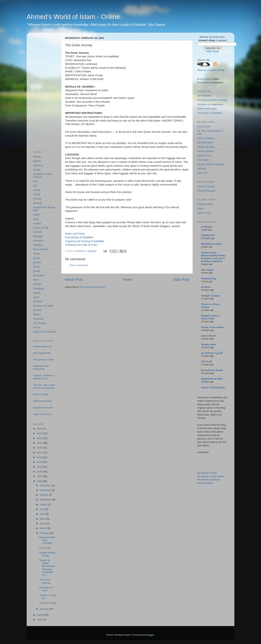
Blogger (150, 635)
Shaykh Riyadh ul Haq (47, 554)
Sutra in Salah (41, 394)
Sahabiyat (38, 288)
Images (37, 223)
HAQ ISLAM (204, 126)
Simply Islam (209, 344)
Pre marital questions (209, 480)
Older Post (181, 280)
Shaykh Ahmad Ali (43, 408)
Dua (35, 181)
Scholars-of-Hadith (43, 306)
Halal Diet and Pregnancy (41, 368)
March (43, 528)
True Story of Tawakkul (210, 113)
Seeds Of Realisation (213, 387)
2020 (40, 448)
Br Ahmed (203, 79)
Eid (35, 186)
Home (128, 280)
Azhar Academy (206, 138)
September (46, 500)
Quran (36, 267)
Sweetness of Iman (46, 589)
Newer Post (74, 280)
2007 (40, 476)
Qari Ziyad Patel (42, 353)
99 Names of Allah (207, 473)
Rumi (36, 280)
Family (37, 194)
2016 (40, 457)
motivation (39, 241)
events (37, 190)
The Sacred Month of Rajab (212, 100)
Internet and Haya (207, 109)
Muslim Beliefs (205, 483)
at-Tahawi (207, 227)
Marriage (38, 236)
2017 (40, 453)
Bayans (37, 161)
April (43, 523)
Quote (36, 258)
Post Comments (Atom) (93, 287)
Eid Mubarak (204, 96)
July (42, 509)
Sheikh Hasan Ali (42, 346)
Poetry (37, 254)
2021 (40, 443)
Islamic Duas (204, 213)
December (46, 485)
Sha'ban (37, 310)
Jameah (202, 168)
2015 (40, 462)
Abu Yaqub (207, 270)
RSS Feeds (213, 51)
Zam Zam (202, 173)
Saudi (36, 297)
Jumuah (37, 232)
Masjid (126, 185)
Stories (37, 314)
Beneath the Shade (212, 370)
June (43, 514)
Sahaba (37, 284)
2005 (40, 615)
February (45, 533)
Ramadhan (39, 275)
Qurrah (37, 271)
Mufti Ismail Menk (43, 401)
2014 (40, 467)
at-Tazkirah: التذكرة (212, 353)
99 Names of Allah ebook (211, 476)
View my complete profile (211, 70)
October (44, 495)
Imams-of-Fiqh (41, 228)
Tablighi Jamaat (210, 296)
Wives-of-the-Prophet (45, 332)
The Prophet (40, 323)
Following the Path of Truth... (82, 245)
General (37, 203)
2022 (40, 438)
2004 (40, 620)
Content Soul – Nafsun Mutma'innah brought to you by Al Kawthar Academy (213, 257)
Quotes (37, 262)
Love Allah (45, 548)
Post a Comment (79, 265)
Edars (200, 208)
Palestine (38, 245)
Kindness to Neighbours (210, 104)
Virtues (37, 327)
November (46, 490)
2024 (40, 429)
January (44, 609)
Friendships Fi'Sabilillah (79, 237)
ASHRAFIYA (208, 235)
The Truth (207, 362)
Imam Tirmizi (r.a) (42, 414)
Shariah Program (206, 191)
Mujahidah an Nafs (212, 379)
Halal (36, 219)
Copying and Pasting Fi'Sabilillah (85, 241)
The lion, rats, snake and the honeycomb (44, 386)
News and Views (75, 234)
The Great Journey (45, 581)
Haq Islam (203, 82)
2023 (40, 433)
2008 (40, 472)
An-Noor (206, 287)
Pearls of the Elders (212, 327)
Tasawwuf (38, 319)
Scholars (38, 301)
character (38, 165)
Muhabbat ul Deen (212, 244)
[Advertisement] (47, 90)
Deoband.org (209, 278)
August (44, 504)
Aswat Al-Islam (205, 204)
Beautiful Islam (205, 142)
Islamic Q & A (205, 156)
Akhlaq (37, 157)
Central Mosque (206, 147)
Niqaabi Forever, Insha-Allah (211, 317)
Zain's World (208, 336)
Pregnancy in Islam (43, 360)
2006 (40, 481)
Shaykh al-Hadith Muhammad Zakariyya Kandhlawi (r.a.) (47, 568)
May (42, 519)
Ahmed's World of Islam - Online (73, 17)
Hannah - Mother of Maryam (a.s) (43, 377)
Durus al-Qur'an (206, 186)
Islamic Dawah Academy (211, 164)
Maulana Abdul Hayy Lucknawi (47, 540)
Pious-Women (41, 249)
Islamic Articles (205, 151)
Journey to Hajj (47, 603)
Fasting (37, 199)
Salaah (37, 293)
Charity (37, 170)
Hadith (37, 215)
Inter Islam (203, 160)
